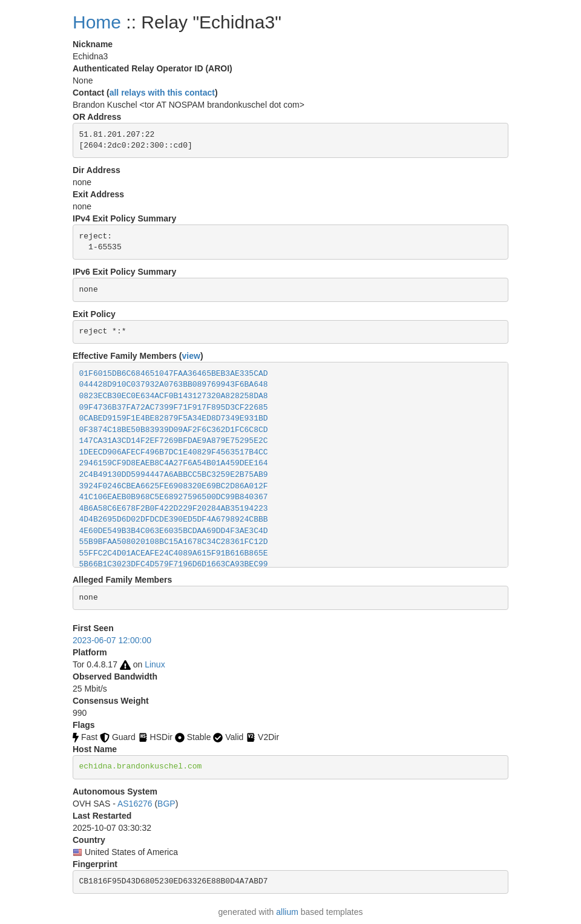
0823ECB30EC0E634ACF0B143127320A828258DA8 (174, 396)
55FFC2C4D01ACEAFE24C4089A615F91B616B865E (174, 553)
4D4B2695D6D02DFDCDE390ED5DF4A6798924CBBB (174, 519)
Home (97, 22)
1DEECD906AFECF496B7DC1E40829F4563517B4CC (174, 452)
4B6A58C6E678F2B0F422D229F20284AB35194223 (174, 509)
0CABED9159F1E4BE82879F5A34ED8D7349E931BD (174, 418)
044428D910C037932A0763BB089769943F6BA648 (174, 385)
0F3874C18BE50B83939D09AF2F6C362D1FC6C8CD (174, 430)
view (191, 356)
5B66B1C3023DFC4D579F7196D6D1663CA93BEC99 (174, 564)
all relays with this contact (162, 93)
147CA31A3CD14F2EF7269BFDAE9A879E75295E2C (174, 441)
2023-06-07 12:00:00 (112, 640)
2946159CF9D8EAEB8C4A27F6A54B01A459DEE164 (174, 463)
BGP (166, 804)
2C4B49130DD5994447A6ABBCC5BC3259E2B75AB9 (174, 475)
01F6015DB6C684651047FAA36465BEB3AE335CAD (174, 374)
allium (287, 912)
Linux (155, 664)
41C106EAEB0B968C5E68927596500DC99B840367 (174, 497)
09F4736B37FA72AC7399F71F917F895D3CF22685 (174, 408)
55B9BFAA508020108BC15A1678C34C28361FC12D (174, 542)
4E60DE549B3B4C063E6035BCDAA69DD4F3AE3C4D (174, 531)
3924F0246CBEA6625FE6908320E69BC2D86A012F (174, 486)
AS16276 (135, 804)
